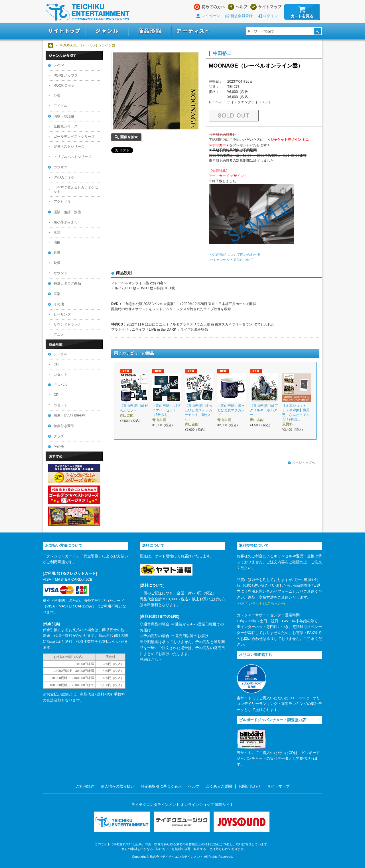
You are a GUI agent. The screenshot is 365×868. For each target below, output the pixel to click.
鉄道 (57, 253)
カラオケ (60, 167)
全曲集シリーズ (66, 126)
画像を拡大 (126, 137)
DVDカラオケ (64, 177)
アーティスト (193, 31)
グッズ (59, 436)
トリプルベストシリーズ (72, 157)
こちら (156, 659)
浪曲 (57, 242)
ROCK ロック (64, 86)
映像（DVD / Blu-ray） (71, 415)
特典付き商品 (64, 426)
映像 (57, 263)
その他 (59, 304)
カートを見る (302, 12)
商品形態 (150, 31)
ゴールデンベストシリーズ (74, 137)
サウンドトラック (67, 324)
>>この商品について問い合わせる (235, 255)
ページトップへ (301, 463)
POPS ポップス (66, 76)
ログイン (270, 16)
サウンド (60, 273)
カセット (60, 374)
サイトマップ (266, 7)
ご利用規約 (85, 786)
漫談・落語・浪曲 (67, 212)
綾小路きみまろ (66, 222)
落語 (57, 232)
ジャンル (107, 31)
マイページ (211, 16)
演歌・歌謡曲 (64, 116)
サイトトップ (64, 31)
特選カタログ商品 (67, 283)
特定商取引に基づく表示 (161, 786)
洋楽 (57, 294)
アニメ (59, 335)
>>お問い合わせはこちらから (261, 603)
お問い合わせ (250, 786)
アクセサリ (62, 202)
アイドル (60, 106)
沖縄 (57, 96)
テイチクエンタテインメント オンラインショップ (88, 12)
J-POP (59, 65)
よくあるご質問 (219, 786)
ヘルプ (238, 7)
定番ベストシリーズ (69, 147)
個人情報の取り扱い (118, 786)
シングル (60, 354)
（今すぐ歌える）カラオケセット (76, 189)
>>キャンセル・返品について (231, 260)
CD (56, 364)
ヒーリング (62, 314)
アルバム (60, 385)
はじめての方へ (209, 7)
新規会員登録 (242, 16)
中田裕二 (222, 53)
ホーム (51, 45)
